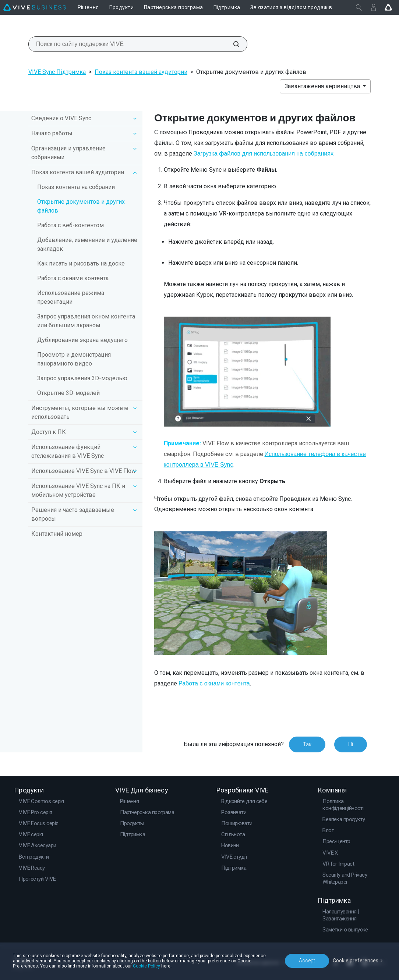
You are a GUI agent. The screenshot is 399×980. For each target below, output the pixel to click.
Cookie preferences (356, 961)
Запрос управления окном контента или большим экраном (86, 321)
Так (307, 744)
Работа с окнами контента (73, 278)
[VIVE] (35, 7)
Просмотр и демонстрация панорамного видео (74, 359)
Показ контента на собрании (76, 187)
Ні (351, 744)
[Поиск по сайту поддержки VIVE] (232, 44)
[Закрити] (359, 7)
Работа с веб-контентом (70, 225)
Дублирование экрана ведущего (82, 340)
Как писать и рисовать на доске (81, 263)
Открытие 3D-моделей (68, 393)
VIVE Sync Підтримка (57, 72)
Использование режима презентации (71, 297)
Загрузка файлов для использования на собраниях (264, 154)
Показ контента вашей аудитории (141, 72)
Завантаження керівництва (323, 86)
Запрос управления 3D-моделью (82, 378)
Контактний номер (57, 534)
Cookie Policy (146, 966)
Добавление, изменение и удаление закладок (87, 244)
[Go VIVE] (388, 7)
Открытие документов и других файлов (81, 206)
